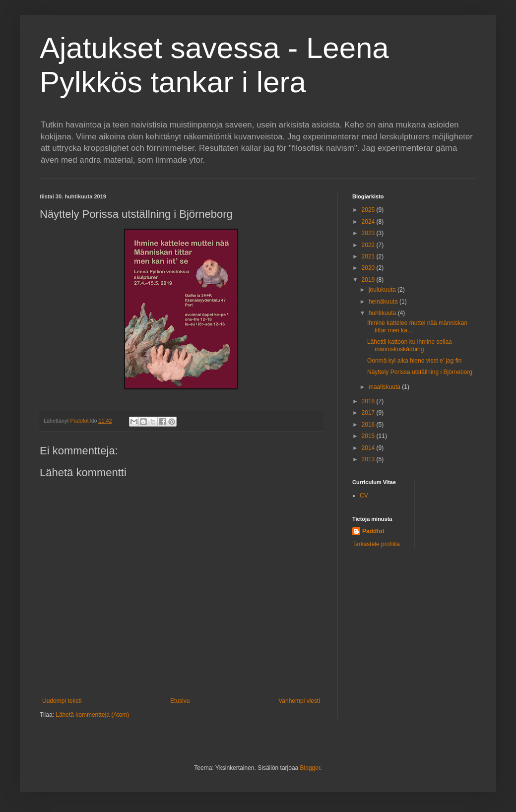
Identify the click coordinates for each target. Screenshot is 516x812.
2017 (369, 413)
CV (364, 496)
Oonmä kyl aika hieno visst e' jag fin (414, 361)
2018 (369, 401)
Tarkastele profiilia (376, 544)
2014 (369, 448)
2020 (369, 268)
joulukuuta (383, 290)
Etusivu (180, 701)
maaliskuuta (385, 387)
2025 (369, 210)
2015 (369, 436)
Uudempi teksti (62, 701)
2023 (369, 233)
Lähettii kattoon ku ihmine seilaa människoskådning (410, 345)
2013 (369, 459)
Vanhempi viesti (299, 701)
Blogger (310, 768)
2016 (369, 425)
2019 (369, 280)
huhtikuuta (383, 313)
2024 (369, 222)
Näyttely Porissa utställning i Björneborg (420, 372)
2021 (369, 256)
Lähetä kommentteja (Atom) (92, 715)
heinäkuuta (384, 302)
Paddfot (373, 531)
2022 (369, 245)
